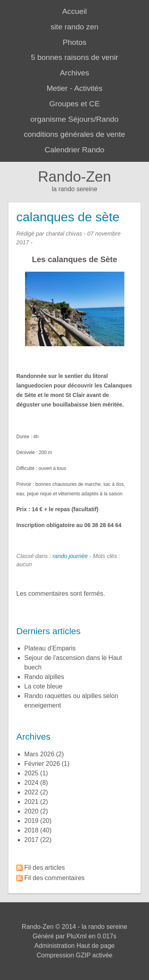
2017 (31, 840)
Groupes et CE (74, 104)
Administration (55, 946)
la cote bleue (43, 686)
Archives (75, 73)
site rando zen (74, 27)
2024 (31, 783)
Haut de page (95, 946)
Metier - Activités (74, 88)
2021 (31, 802)
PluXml (76, 936)
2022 (31, 792)
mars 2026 (39, 754)
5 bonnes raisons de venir (75, 57)
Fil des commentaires (54, 878)
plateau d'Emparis (50, 648)
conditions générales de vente (74, 134)
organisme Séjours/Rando (75, 119)
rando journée (70, 556)
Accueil (75, 11)
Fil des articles (45, 868)
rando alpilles (44, 677)
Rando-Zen (74, 177)
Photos (75, 42)
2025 (31, 773)
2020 (31, 811)
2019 (31, 821)
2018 (31, 830)
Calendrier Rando (74, 150)
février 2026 (42, 764)
